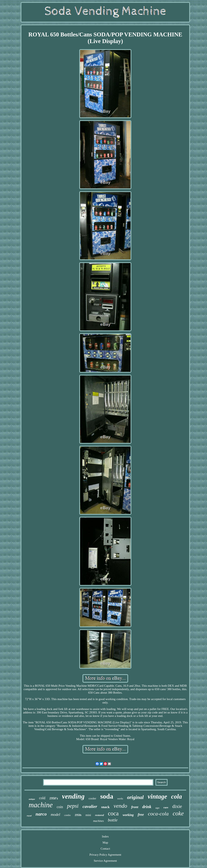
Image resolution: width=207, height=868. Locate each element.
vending (73, 796)
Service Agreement (105, 861)
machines (99, 821)
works (120, 799)
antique (32, 799)
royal (29, 816)
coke (178, 813)
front (135, 807)
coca (113, 813)
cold (42, 798)
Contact (105, 849)
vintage (157, 796)
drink (147, 807)
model (55, 814)
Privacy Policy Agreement (105, 855)
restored (99, 815)
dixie (177, 806)
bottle (113, 820)
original (135, 797)
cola (177, 796)
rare (166, 807)
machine (41, 805)
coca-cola (158, 814)
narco (41, 814)
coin (60, 807)
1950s (78, 815)
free (141, 814)
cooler (92, 798)
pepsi (73, 806)
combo (67, 815)
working (128, 815)
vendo (120, 806)
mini (88, 815)
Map (105, 843)
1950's (54, 798)
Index (105, 836)
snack (106, 807)
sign (157, 808)
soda (107, 796)
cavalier (90, 806)
